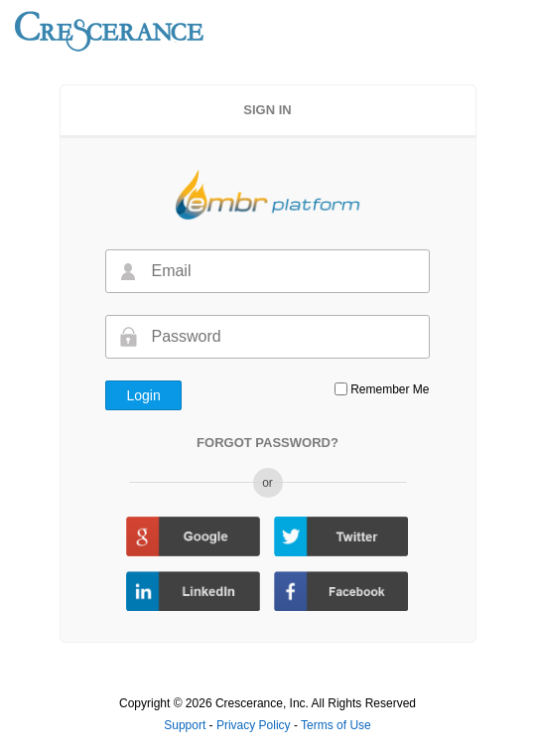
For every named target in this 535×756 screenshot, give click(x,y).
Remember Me (390, 389)
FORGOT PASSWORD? (267, 443)
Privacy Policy (255, 725)
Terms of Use (336, 725)
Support (186, 725)
